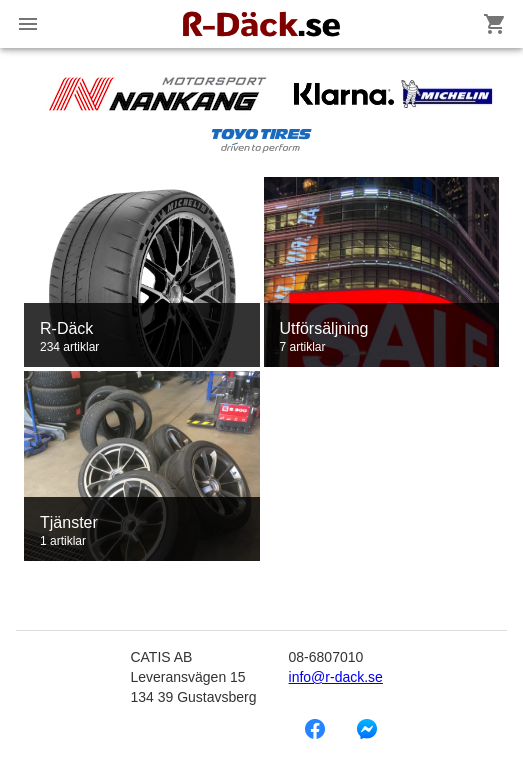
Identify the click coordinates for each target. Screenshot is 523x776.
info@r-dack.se (336, 677)
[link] (142, 272)
